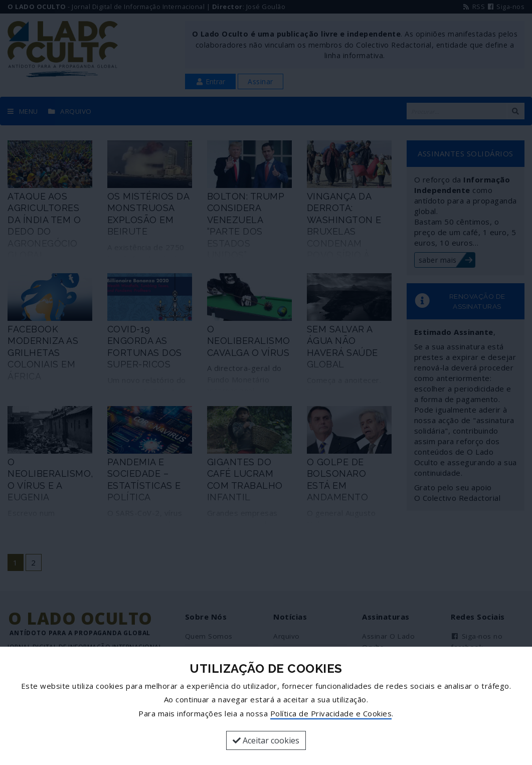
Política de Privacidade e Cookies (331, 713)
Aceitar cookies (266, 740)
